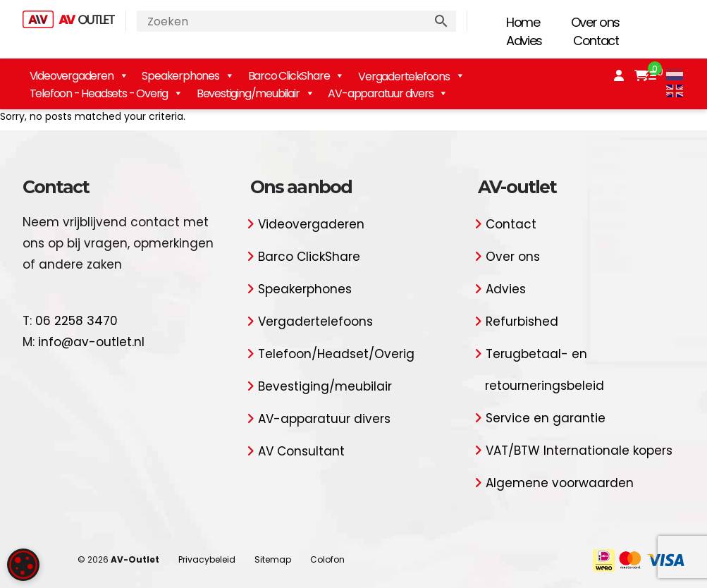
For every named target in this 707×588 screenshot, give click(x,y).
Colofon (327, 559)
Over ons (595, 22)
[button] (120, 553)
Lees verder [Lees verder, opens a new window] (111, 343)
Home (523, 22)
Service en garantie (546, 418)
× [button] (210, 238)
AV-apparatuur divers (388, 93)
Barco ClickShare (296, 76)
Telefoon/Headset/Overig (336, 354)
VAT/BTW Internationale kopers (579, 451)
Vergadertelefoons (315, 321)
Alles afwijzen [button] (120, 523)
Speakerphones (187, 76)
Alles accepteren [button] (120, 487)
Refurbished (522, 321)
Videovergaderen (79, 76)
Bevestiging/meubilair (256, 93)
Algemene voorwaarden (560, 483)
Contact (596, 41)
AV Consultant (301, 451)
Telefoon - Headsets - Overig (106, 93)
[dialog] (120, 398)
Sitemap (273, 559)
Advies (524, 41)
